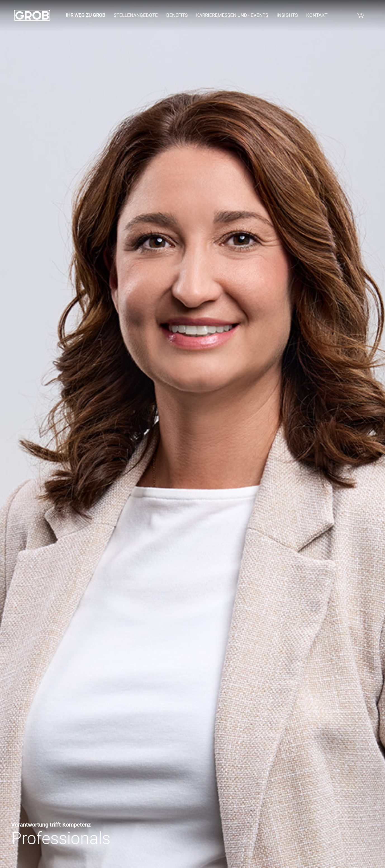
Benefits (177, 15)
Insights (287, 15)
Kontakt (317, 15)
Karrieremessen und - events (232, 15)
